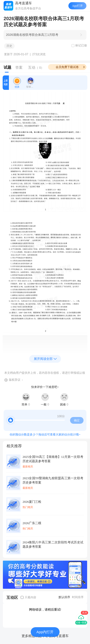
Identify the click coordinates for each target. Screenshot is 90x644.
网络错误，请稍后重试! (45, 610)
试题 (7, 67)
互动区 (12, 598)
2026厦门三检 (32, 502)
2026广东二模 (32, 523)
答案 (19, 67)
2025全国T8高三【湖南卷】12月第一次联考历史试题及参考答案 (53, 459)
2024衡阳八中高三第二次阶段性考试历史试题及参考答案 (53, 544)
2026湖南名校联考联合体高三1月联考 (32, 35)
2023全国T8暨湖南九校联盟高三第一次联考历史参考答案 (53, 480)
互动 (36, 67)
